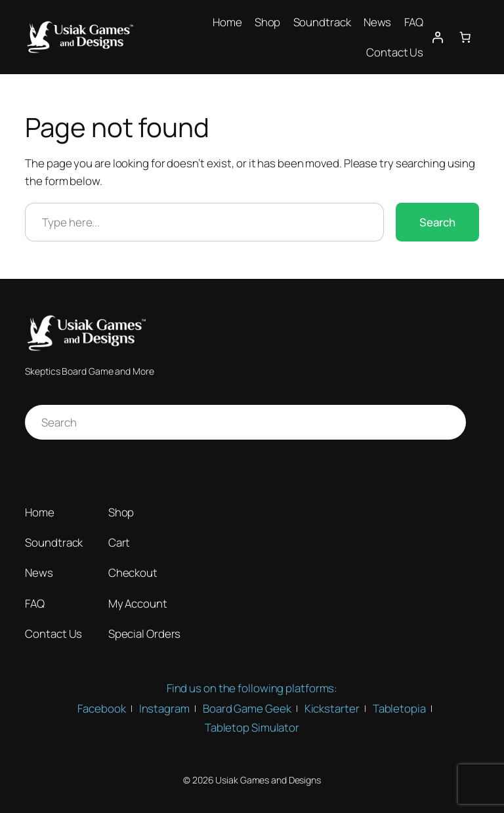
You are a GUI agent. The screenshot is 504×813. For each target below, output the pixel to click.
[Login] (437, 37)
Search (437, 222)
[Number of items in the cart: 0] (465, 37)
